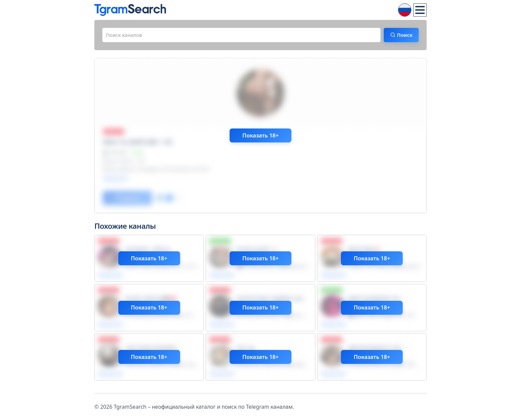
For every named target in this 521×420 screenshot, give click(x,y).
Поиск (402, 36)
